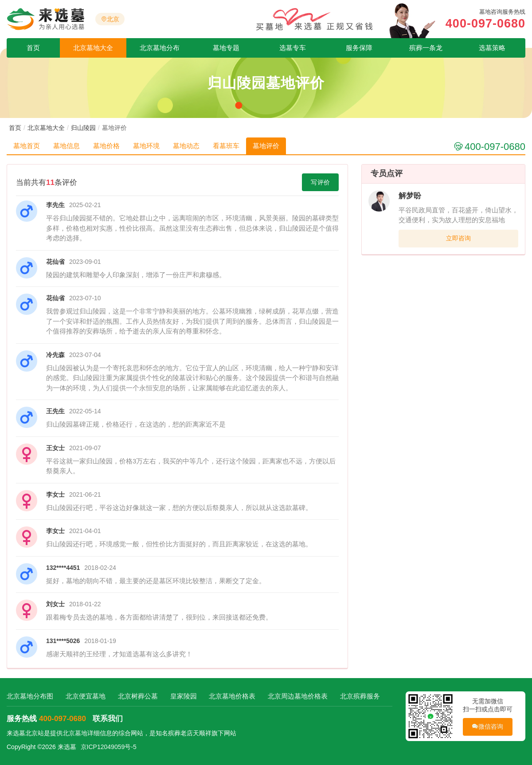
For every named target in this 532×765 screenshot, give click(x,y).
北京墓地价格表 (232, 696)
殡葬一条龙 (426, 48)
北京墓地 (75, 733)
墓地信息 (66, 146)
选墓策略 (492, 48)
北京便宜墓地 (86, 696)
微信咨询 (487, 727)
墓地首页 (27, 146)
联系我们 (108, 719)
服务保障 (359, 48)
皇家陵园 (184, 696)
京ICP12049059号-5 (109, 747)
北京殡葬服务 (360, 696)
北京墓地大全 (93, 48)
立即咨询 (459, 238)
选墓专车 (293, 48)
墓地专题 (226, 48)
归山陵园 (83, 128)
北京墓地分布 (160, 48)
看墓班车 (226, 146)
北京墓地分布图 (30, 696)
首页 (33, 48)
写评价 (320, 182)
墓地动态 (186, 146)
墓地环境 (146, 146)
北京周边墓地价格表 (298, 696)
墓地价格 (106, 146)
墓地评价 (266, 146)
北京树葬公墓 (138, 696)
